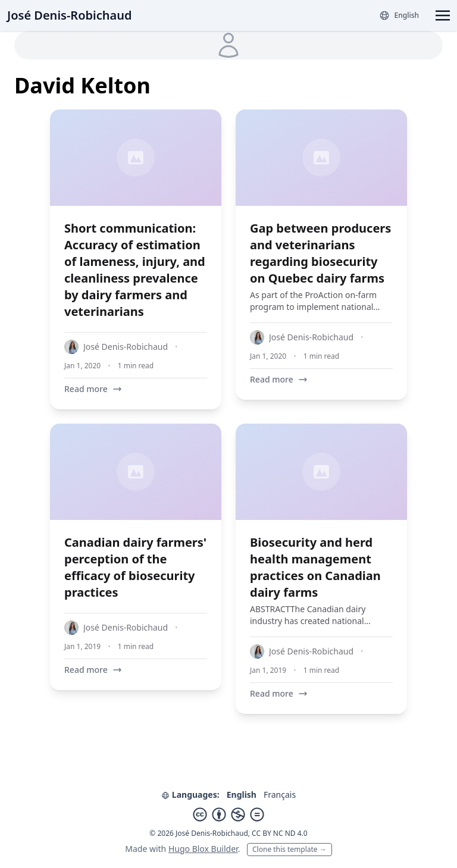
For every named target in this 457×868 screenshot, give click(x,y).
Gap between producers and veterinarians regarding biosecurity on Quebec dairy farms (320, 253)
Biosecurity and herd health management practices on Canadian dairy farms (315, 567)
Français (280, 795)
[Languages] (399, 15)
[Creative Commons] (228, 814)
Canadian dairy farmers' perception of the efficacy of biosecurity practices (135, 567)
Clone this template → (289, 849)
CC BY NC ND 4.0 (280, 833)
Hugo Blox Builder (203, 849)
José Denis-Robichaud (69, 15)
